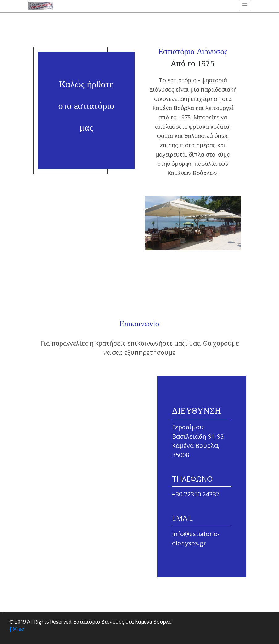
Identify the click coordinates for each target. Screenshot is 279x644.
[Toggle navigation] (245, 5)
